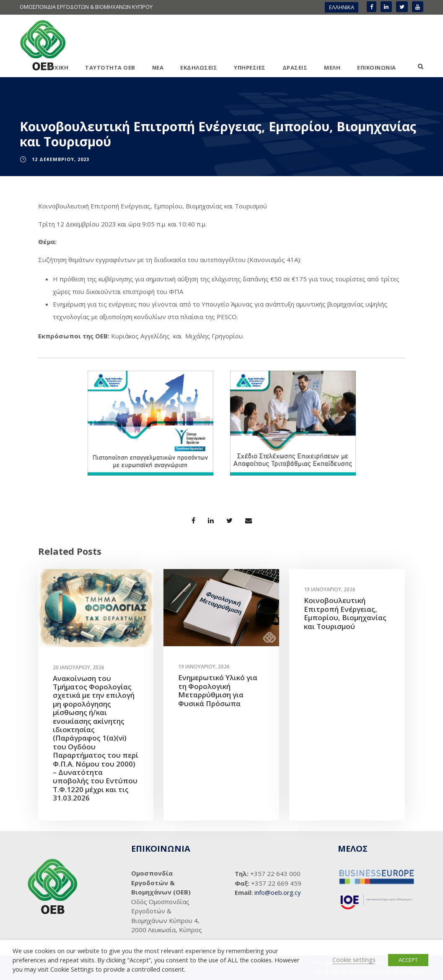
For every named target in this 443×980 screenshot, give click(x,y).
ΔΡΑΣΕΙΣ (295, 68)
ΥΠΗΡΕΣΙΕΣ (250, 68)
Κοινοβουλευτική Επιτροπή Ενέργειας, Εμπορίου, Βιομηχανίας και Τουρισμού (345, 613)
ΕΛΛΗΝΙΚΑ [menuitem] (342, 7)
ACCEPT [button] (408, 960)
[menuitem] (342, 7)
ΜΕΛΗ (332, 68)
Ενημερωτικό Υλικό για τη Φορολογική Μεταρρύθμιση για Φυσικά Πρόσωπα (218, 690)
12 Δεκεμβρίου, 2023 (61, 159)
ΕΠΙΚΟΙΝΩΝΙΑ (377, 68)
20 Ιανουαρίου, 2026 (79, 667)
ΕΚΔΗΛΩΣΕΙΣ (199, 68)
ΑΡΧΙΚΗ (58, 68)
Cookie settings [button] (354, 959)
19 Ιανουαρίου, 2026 (204, 667)
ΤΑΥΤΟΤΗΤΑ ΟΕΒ (110, 68)
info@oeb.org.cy (278, 892)
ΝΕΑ (158, 68)
